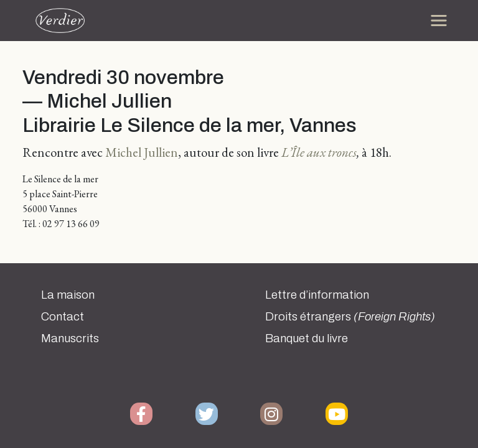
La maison (68, 295)
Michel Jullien (142, 152)
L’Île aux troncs (319, 152)
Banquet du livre (307, 338)
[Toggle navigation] (439, 21)
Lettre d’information (317, 295)
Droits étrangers (350, 317)
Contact (63, 317)
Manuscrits (70, 338)
